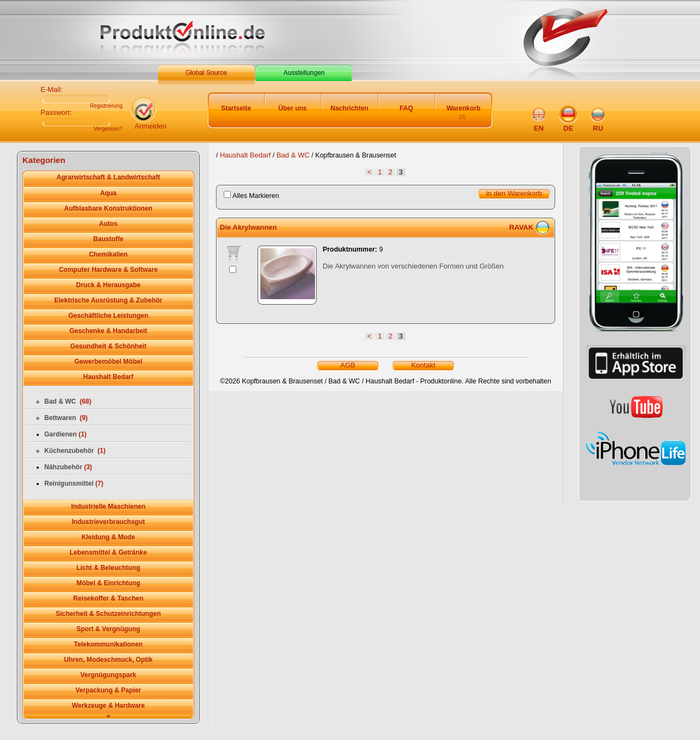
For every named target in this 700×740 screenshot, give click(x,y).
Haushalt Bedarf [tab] (108, 377)
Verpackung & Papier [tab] (108, 690)
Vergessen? (108, 129)
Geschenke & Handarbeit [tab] (108, 331)
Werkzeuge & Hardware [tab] (108, 706)
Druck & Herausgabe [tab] (108, 285)
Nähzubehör (68, 467)
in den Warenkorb (514, 193)
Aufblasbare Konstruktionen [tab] (108, 208)
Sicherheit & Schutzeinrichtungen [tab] (108, 614)
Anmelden (151, 126)
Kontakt (423, 365)
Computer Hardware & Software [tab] (109, 270)
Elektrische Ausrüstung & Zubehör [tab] (108, 300)
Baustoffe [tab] (108, 239)
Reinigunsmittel (74, 483)
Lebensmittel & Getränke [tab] (108, 552)
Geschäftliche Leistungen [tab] (108, 316)
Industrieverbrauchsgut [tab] (108, 522)
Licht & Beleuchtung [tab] (109, 568)
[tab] (108, 717)
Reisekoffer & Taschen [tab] (109, 598)
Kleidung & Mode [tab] (108, 537)
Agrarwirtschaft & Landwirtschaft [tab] (108, 177)
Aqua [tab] (108, 193)
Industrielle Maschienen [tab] (108, 506)
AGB (348, 365)
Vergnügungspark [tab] (108, 675)
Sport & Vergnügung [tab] (109, 629)
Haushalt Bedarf (245, 155)
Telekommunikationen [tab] (108, 644)
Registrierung (106, 106)
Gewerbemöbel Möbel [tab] (108, 362)
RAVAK (521, 227)
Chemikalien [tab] (109, 254)
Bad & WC (293, 155)
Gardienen (65, 434)
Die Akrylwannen (248, 227)
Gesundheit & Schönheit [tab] (108, 346)
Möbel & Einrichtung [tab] (109, 583)
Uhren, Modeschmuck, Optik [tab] (108, 660)
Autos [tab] (108, 224)
